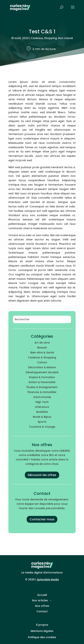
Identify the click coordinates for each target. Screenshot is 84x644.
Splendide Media (48, 580)
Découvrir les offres (42, 475)
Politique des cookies (42, 637)
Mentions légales (42, 631)
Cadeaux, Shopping (44, 38)
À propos (42, 625)
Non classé (65, 38)
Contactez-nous (42, 519)
